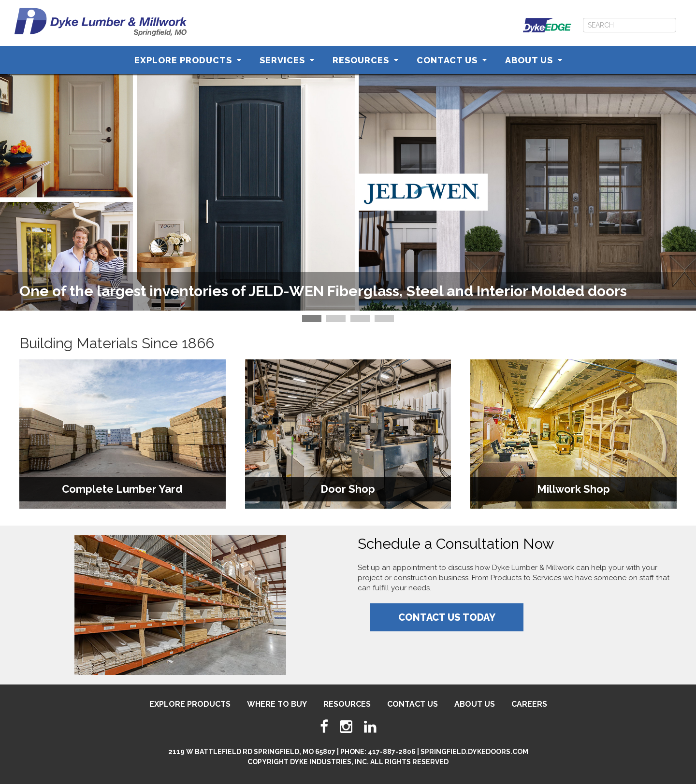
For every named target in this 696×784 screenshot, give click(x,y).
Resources (365, 60)
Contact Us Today (447, 617)
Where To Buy (277, 704)
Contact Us (452, 60)
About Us (534, 60)
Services (287, 60)
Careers (529, 704)
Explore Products (188, 60)
